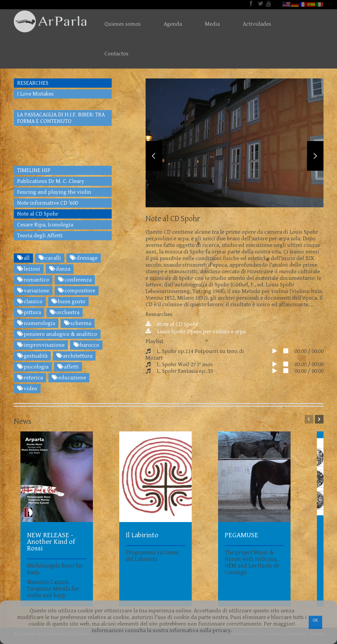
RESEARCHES (33, 83)
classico (30, 302)
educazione (69, 378)
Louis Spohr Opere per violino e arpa (196, 336)
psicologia (33, 367)
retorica (30, 378)
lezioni (29, 269)
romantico (33, 280)
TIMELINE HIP (34, 170)
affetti (68, 367)
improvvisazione (41, 345)
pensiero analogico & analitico (57, 334)
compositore (77, 291)
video (27, 389)
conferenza (75, 280)
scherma (78, 323)
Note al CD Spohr (172, 329)
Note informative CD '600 (47, 203)
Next (315, 158)
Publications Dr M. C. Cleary (51, 181)
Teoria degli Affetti (40, 236)
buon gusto (68, 302)
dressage (84, 258)
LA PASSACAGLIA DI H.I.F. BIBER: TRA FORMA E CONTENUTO (61, 118)
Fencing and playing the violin (54, 192)
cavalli (50, 258)
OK (315, 620)
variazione (33, 291)
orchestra (65, 312)
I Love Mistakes (35, 94)
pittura (29, 312)
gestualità (32, 356)
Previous (154, 158)
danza (60, 269)
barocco (86, 345)
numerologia (36, 323)
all (23, 258)
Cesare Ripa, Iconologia (45, 225)
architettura (74, 356)
